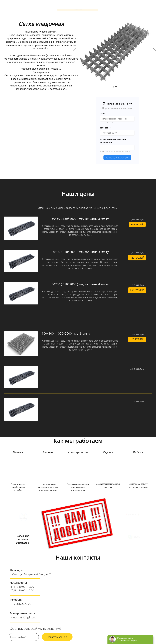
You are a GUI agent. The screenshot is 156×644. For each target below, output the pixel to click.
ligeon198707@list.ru (23, 617)
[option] (115, 52)
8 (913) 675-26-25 (21, 604)
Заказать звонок (57, 637)
